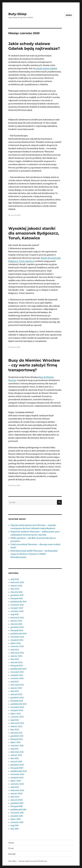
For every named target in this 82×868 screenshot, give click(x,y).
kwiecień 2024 (17, 653)
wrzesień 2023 (17, 672)
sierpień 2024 (17, 640)
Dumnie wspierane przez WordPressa (33, 861)
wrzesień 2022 (17, 707)
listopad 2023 (17, 666)
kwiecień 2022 (17, 723)
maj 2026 (15, 579)
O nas (11, 848)
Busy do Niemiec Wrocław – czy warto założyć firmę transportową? (34, 365)
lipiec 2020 (16, 781)
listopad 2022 (17, 701)
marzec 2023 (16, 688)
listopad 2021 (17, 739)
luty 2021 (15, 758)
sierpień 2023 (17, 675)
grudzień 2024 (17, 627)
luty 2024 (15, 659)
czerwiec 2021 (17, 746)
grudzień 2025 (17, 595)
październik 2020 (19, 771)
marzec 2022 (16, 726)
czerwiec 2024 (17, 646)
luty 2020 (15, 797)
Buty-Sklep (17, 14)
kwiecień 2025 (17, 618)
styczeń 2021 (16, 762)
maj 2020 (15, 787)
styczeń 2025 (16, 624)
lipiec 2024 (16, 643)
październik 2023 (19, 669)
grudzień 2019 (17, 803)
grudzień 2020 (17, 765)
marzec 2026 (16, 586)
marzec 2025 (16, 621)
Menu (69, 15)
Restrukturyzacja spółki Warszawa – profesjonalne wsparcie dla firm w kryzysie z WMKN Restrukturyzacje (34, 554)
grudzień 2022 (17, 698)
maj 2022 (15, 720)
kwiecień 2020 (17, 790)
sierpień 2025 (17, 608)
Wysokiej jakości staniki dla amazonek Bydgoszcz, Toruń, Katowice (34, 233)
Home (11, 843)
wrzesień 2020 (17, 774)
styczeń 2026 (17, 592)
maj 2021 (15, 749)
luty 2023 (15, 691)
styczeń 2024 (17, 662)
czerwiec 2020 (17, 784)
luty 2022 (15, 730)
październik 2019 (18, 810)
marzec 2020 (16, 794)
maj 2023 (15, 682)
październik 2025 (19, 602)
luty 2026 (15, 589)
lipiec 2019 (15, 819)
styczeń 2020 (17, 800)
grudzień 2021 (17, 736)
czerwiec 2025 (17, 611)
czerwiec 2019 (17, 822)
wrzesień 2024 (17, 637)
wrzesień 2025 (17, 605)
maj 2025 (15, 614)
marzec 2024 (16, 656)
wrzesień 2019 (17, 813)
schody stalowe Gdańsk (46, 68)
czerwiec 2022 (17, 717)
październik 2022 (19, 704)
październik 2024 (19, 634)
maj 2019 (15, 826)
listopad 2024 (17, 630)
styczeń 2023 (16, 694)
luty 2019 (15, 829)
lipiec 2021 (15, 742)
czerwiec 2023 (17, 678)
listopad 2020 (17, 768)
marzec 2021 (16, 755)
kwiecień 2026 (17, 582)
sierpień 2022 (17, 710)
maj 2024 (15, 650)
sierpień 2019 (17, 816)
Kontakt (12, 854)
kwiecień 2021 (17, 752)
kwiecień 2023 (17, 685)
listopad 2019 (17, 806)
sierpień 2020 (17, 778)
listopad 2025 (17, 598)
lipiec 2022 (16, 714)
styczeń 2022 (16, 733)
